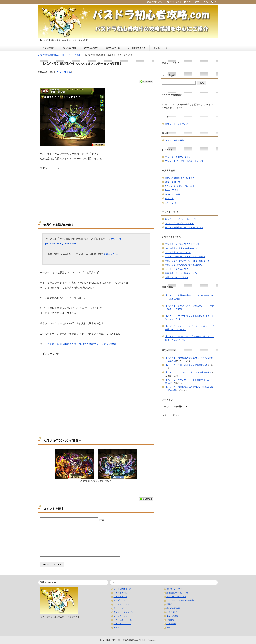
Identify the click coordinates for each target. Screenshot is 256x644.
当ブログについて (157, 2)
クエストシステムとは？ (177, 269)
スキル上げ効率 (91, 48)
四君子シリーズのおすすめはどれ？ (182, 219)
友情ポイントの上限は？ (177, 277)
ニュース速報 (64, 72)
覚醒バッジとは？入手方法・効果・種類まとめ (187, 261)
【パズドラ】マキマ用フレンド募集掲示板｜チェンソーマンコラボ (189, 318)
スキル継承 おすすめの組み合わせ (181, 248)
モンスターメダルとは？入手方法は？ (183, 244)
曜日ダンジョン (120, 628)
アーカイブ (167, 407)
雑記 (168, 628)
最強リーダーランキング (177, 124)
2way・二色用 (172, 190)
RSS (216, 2)
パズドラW (171, 624)
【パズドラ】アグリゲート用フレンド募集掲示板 (188, 372)
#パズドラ (116, 239)
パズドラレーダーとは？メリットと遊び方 (185, 257)
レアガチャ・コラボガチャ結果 (180, 600)
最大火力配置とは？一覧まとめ (180, 178)
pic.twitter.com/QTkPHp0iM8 (61, 244)
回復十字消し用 (172, 182)
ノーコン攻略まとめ (137, 48)
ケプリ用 (169, 198)
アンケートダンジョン (123, 612)
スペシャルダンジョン (123, 620)
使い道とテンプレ (161, 48)
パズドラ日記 (172, 612)
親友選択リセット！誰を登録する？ (182, 273)
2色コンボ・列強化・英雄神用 (179, 186)
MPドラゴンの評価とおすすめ (179, 223)
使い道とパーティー (175, 589)
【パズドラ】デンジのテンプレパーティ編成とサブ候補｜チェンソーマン (189, 338)
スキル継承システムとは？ (178, 252)
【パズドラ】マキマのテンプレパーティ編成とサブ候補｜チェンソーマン (189, 328)
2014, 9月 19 (111, 254)
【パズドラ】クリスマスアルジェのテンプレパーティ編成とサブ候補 (189, 307)
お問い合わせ (176, 2)
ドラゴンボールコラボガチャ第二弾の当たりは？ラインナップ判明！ (80, 344)
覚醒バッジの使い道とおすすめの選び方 (184, 265)
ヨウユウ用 (170, 203)
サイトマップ (203, 2)
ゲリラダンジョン (121, 616)
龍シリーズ (119, 608)
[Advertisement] (96, 193)
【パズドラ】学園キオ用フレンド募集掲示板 (186, 365)
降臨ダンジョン (120, 600)
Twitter (189, 2)
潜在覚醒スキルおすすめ (177, 593)
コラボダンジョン (121, 604)
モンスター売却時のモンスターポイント (184, 228)
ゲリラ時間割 (48, 48)
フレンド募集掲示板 (175, 140)
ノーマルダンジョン (122, 624)
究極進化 (170, 620)
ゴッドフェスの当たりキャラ (179, 157)
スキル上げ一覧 (113, 48)
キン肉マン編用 (172, 194)
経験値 (169, 604)
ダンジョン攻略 (69, 48)
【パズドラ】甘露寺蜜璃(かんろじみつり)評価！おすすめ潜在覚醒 (189, 297)
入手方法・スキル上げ (176, 597)
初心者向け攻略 (173, 608)
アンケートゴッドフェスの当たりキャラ (184, 161)
